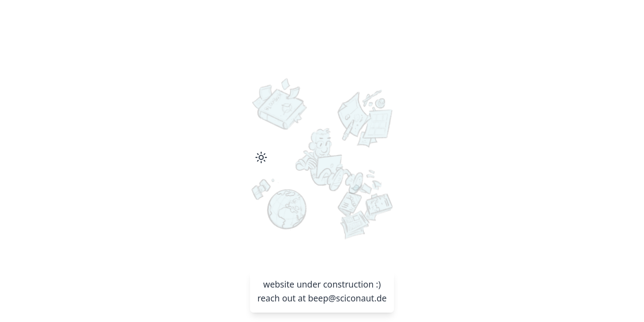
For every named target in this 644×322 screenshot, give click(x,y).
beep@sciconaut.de (347, 298)
